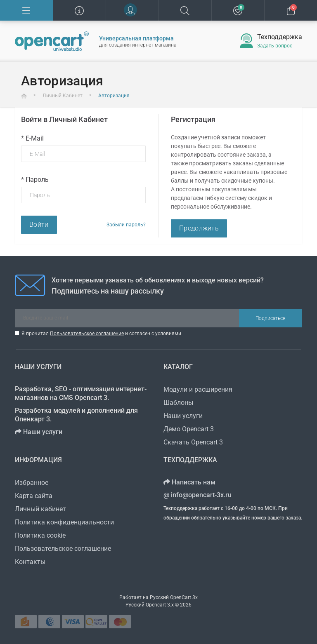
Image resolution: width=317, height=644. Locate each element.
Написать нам (189, 482)
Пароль (35, 180)
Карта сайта (34, 496)
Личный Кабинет (63, 96)
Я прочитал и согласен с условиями (101, 334)
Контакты (30, 562)
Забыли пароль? (126, 225)
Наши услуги (39, 432)
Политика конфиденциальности (64, 522)
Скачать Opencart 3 (193, 442)
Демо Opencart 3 (189, 429)
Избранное (32, 483)
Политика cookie (40, 535)
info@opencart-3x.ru (198, 495)
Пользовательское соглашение (87, 334)
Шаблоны (178, 403)
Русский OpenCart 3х (174, 597)
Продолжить (199, 228)
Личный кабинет (40, 509)
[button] (132, 10)
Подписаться (271, 318)
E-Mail (32, 138)
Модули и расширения (198, 389)
